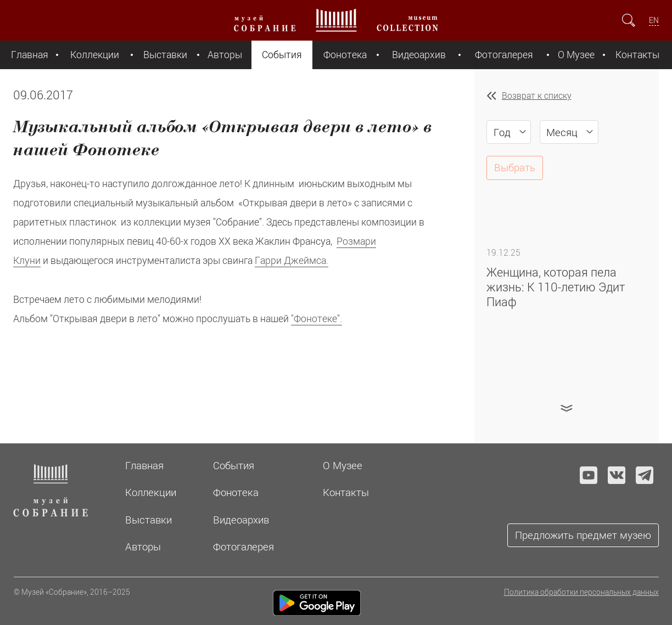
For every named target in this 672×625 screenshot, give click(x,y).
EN (654, 20)
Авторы (225, 55)
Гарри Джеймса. (292, 260)
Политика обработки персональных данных (581, 592)
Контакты (637, 55)
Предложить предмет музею (583, 535)
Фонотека (345, 55)
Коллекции (95, 55)
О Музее (576, 55)
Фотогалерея (504, 55)
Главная (30, 55)
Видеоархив (419, 55)
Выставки (165, 55)
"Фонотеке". (317, 319)
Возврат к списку (537, 95)
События (282, 55)
